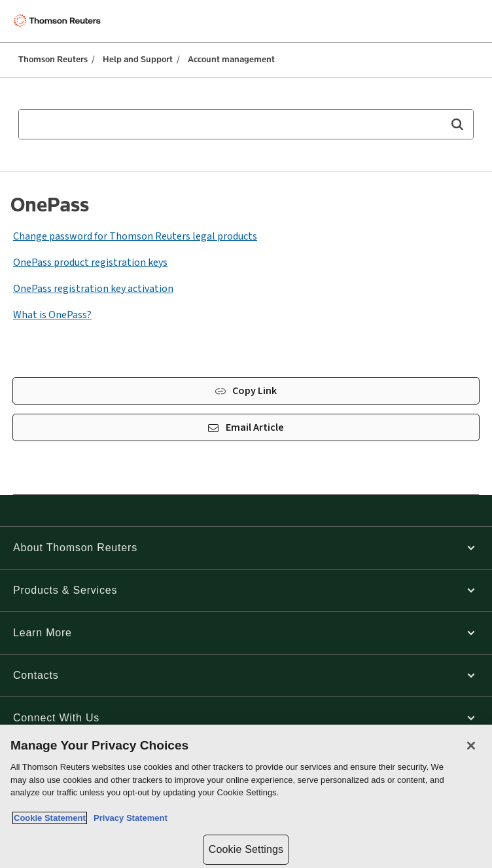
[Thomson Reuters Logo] (60, 21)
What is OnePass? (52, 315)
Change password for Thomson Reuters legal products (135, 236)
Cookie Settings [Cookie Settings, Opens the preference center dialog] (246, 849)
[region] (246, 796)
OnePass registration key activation (93, 289)
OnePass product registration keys (90, 262)
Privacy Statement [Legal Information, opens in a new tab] (128, 818)
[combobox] (246, 124)
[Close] (471, 746)
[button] (457, 124)
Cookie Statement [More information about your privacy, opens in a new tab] (50, 818)
